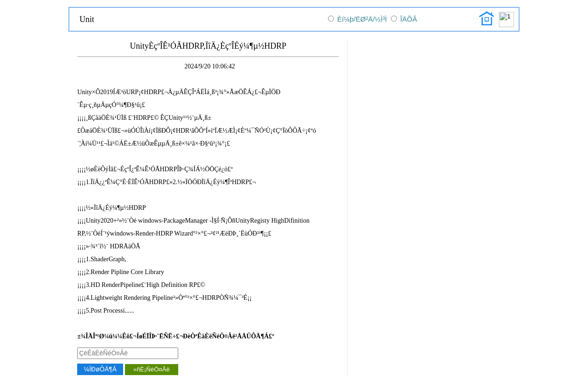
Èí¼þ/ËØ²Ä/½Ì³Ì (362, 19)
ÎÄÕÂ (409, 19)
